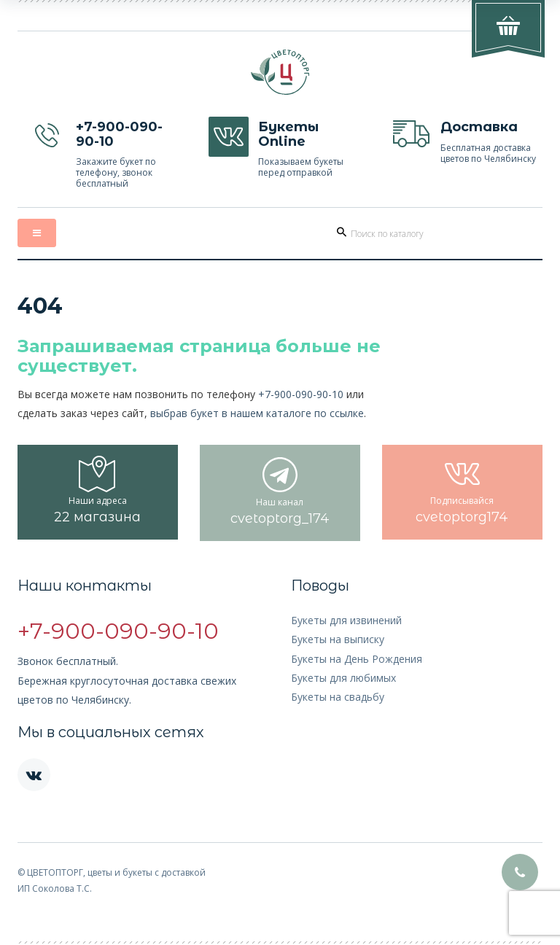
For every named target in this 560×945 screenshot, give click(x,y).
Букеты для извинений (346, 620)
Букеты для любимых (343, 678)
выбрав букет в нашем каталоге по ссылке (257, 413)
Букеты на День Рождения (357, 659)
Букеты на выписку (338, 639)
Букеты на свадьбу (338, 697)
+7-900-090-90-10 (301, 394)
